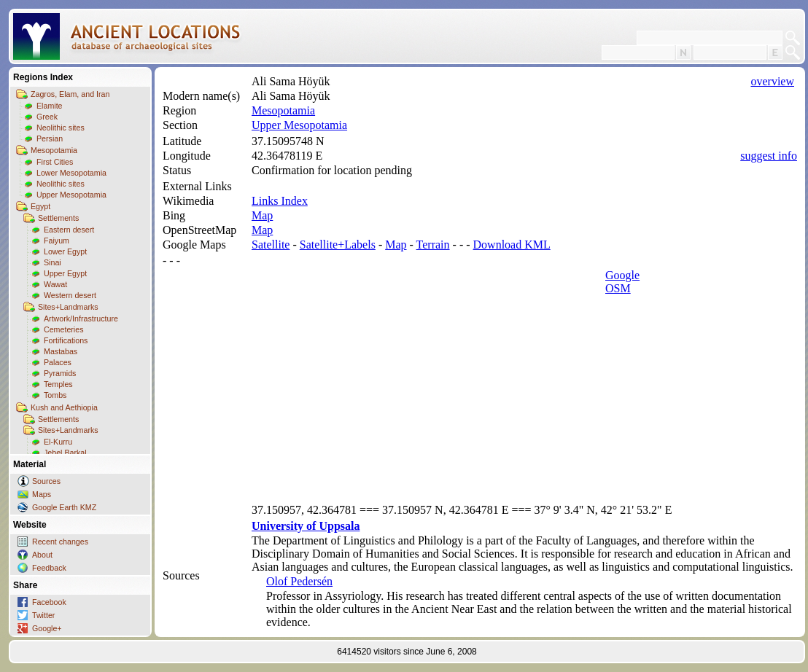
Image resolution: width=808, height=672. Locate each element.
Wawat (55, 284)
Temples (58, 384)
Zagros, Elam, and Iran (70, 94)
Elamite (50, 106)
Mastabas (61, 351)
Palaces (58, 362)
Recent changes (60, 542)
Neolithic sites (61, 128)
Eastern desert (69, 230)
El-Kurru (58, 442)
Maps (42, 494)
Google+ (47, 628)
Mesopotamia (54, 150)
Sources (46, 481)
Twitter (43, 615)
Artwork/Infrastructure (81, 319)
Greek (47, 117)
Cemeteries (63, 329)
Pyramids (60, 373)
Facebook (49, 602)
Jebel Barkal (65, 453)
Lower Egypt (65, 251)
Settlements (58, 218)
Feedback (49, 568)
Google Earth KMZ (64, 507)
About (42, 555)
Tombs (55, 395)
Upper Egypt (65, 273)
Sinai (53, 262)
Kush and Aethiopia (64, 407)
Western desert (70, 295)
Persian (50, 138)
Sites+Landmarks (68, 307)
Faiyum (57, 241)
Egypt (40, 206)
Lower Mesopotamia (71, 173)
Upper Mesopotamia (71, 195)
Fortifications (66, 340)
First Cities (55, 162)
